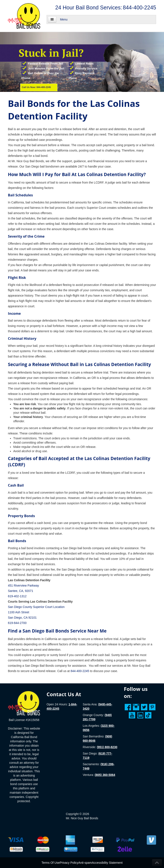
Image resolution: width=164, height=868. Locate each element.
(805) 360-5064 (105, 775)
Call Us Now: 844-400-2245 (36, 87)
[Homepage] (24, 703)
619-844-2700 (17, 623)
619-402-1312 (17, 596)
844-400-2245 (139, 7)
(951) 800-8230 (107, 747)
